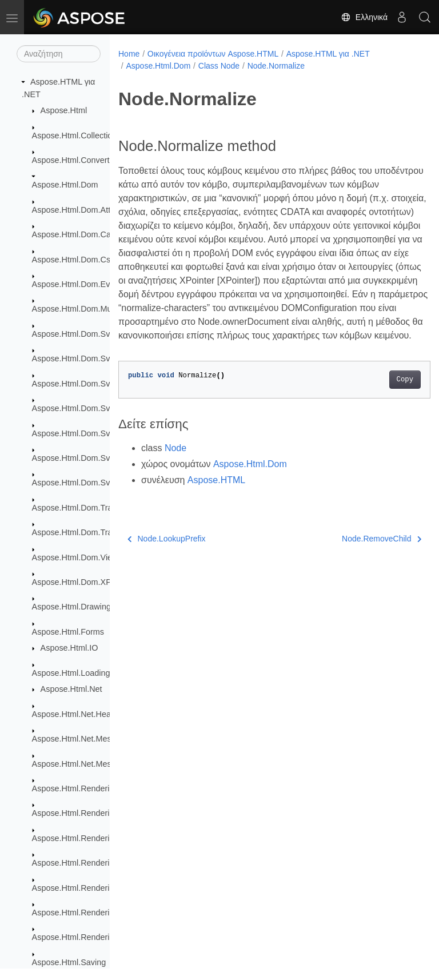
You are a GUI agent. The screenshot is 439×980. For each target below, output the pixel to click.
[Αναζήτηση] (59, 54)
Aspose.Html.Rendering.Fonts (87, 838)
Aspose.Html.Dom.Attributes (84, 210)
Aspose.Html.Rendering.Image (88, 863)
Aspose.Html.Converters (77, 160)
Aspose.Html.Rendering (75, 788)
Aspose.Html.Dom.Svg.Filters (86, 433)
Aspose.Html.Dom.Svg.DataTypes (94, 384)
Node (175, 475)
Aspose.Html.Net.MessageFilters (92, 739)
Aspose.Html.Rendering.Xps (84, 937)
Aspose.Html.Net (71, 689)
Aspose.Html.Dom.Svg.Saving (87, 483)
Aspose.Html (64, 110)
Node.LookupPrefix (167, 566)
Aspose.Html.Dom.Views (77, 557)
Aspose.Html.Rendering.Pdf (83, 888)
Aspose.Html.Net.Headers (79, 714)
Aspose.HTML (216, 507)
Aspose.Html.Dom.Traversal (83, 508)
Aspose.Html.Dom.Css (73, 260)
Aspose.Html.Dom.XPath (77, 582)
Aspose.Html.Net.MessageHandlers (97, 764)
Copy (383, 407)
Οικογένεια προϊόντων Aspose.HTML (213, 54)
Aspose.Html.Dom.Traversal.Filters (96, 532)
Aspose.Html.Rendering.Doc (84, 813)
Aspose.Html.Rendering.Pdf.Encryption (103, 913)
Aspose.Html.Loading (71, 673)
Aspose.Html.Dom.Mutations (84, 309)
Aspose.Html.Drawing (71, 607)
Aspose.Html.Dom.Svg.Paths (85, 458)
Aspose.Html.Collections (77, 136)
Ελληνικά (364, 17)
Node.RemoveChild (359, 566)
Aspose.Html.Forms (68, 632)
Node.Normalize (276, 66)
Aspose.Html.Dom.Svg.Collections (95, 358)
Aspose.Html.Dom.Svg (73, 334)
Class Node (219, 66)
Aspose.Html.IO (69, 648)
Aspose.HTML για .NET (328, 54)
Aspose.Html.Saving (69, 962)
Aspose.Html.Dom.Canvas (80, 234)
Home (129, 54)
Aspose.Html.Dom (65, 185)
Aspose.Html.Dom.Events (79, 284)
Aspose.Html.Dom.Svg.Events (87, 408)
